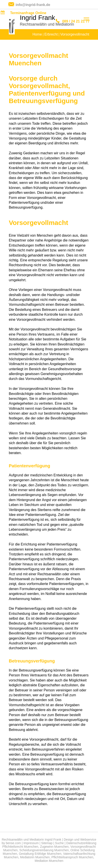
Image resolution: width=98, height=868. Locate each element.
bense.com (13, 843)
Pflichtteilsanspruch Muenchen (72, 857)
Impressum (31, 843)
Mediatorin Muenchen (35, 857)
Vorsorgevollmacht (75, 34)
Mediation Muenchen (49, 861)
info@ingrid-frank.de (33, 5)
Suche (59, 843)
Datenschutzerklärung (81, 843)
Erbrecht (51, 34)
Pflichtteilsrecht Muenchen (20, 847)
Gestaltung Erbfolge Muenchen (40, 854)
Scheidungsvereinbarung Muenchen (44, 850)
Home (37, 34)
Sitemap (47, 843)
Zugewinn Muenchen (54, 847)
